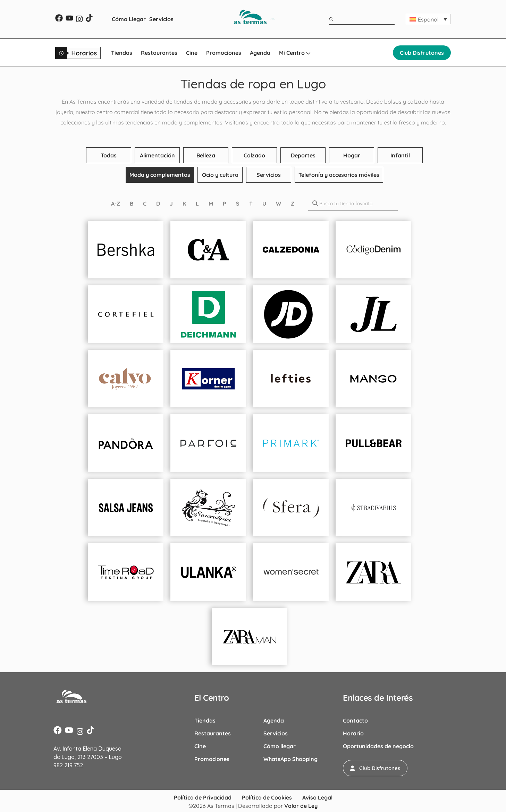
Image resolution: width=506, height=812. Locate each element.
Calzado (254, 155)
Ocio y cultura (220, 175)
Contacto (355, 720)
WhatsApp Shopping (290, 759)
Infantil (400, 155)
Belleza (206, 155)
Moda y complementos (160, 175)
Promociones (224, 53)
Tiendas (122, 53)
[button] (428, 19)
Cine (192, 53)
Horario (353, 733)
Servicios (161, 19)
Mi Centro (295, 53)
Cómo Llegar (129, 19)
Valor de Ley (301, 805)
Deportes (303, 155)
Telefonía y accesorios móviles (339, 175)
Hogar (352, 155)
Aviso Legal (317, 797)
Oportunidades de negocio (378, 746)
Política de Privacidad (203, 797)
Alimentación (157, 155)
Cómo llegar (280, 746)
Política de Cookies (267, 797)
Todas (109, 155)
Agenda (260, 53)
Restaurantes (159, 53)
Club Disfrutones (422, 53)
